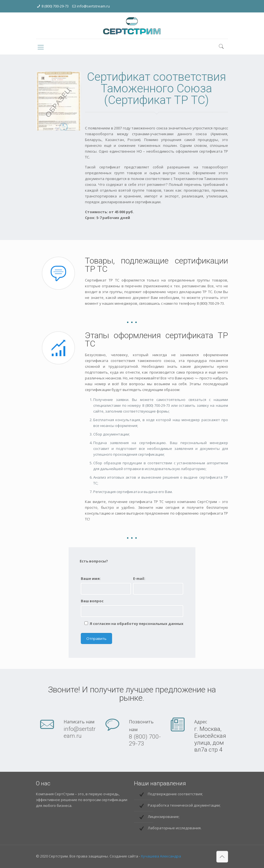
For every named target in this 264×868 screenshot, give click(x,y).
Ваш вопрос (92, 601)
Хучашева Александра (161, 856)
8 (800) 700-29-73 (55, 6)
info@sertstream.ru (93, 6)
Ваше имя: (91, 578)
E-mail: (139, 578)
